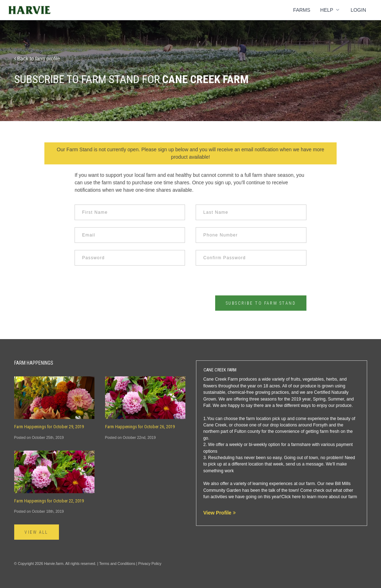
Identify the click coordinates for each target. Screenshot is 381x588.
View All (37, 532)
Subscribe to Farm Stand (260, 303)
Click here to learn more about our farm (319, 497)
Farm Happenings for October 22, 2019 (49, 501)
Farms (302, 10)
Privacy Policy (150, 563)
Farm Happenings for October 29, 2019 (49, 427)
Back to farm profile (37, 59)
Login (358, 10)
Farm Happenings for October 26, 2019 (140, 427)
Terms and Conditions (117, 563)
